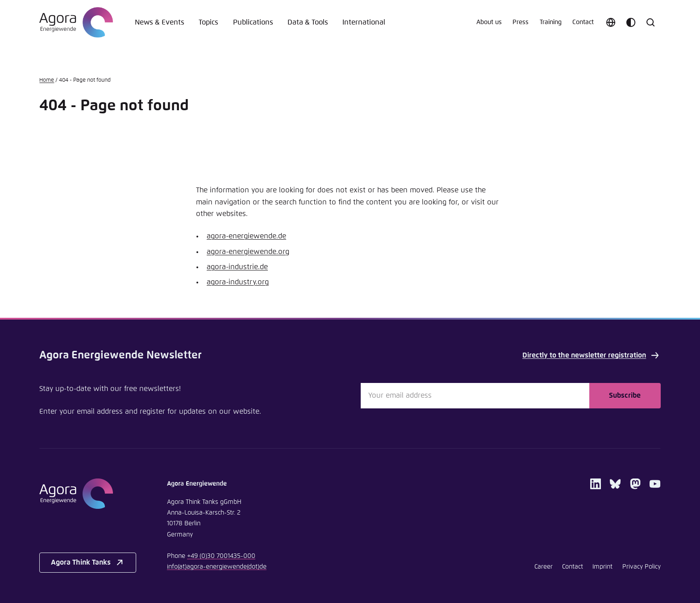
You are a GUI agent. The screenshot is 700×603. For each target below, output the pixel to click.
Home (47, 80)
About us (489, 22)
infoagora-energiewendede (217, 567)
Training (551, 22)
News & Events (160, 22)
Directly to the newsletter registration (591, 355)
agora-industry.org (238, 282)
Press (521, 22)
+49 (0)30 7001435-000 (221, 556)
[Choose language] (611, 22)
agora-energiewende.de (246, 236)
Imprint (602, 567)
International (364, 22)
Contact (583, 22)
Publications (253, 22)
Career (544, 567)
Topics (208, 22)
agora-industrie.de (237, 267)
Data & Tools (308, 22)
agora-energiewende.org (248, 252)
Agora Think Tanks (88, 562)
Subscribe (625, 395)
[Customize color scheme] (631, 22)
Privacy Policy (642, 567)
